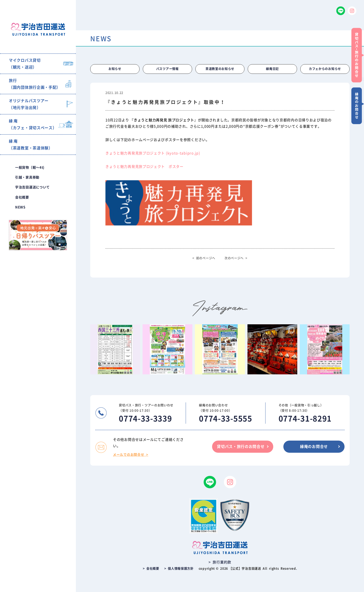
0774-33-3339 (145, 419)
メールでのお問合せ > (131, 455)
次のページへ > (236, 258)
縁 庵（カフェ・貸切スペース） (33, 124)
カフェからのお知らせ (325, 69)
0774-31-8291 (305, 419)
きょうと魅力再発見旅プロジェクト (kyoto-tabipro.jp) (153, 153)
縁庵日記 (272, 69)
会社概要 (22, 197)
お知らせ (115, 69)
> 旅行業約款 (220, 562)
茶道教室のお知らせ (220, 69)
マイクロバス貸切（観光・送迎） (25, 64)
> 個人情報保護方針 (179, 568)
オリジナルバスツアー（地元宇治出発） (29, 104)
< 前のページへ (204, 258)
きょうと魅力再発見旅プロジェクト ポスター (144, 167)
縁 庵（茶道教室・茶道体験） (31, 145)
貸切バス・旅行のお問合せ (240, 447)
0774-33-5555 (225, 419)
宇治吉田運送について (32, 187)
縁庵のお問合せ (314, 447)
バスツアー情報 (167, 69)
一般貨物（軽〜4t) (30, 167)
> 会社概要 (151, 568)
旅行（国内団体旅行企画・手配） (35, 84)
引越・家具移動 (27, 177)
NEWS (20, 207)
